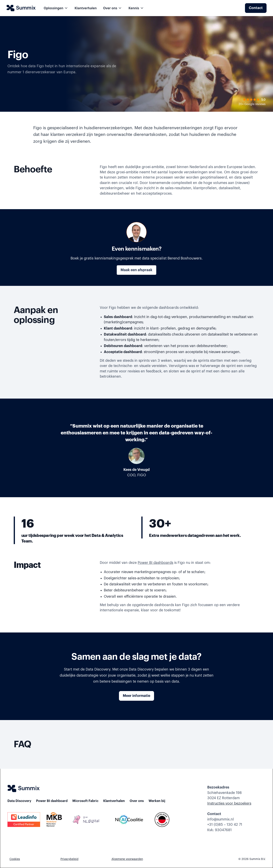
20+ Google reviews (252, 104)
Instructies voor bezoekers (229, 803)
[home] (21, 8)
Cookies (15, 859)
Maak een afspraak (136, 270)
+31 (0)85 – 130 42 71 (225, 825)
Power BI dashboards (155, 563)
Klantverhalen (86, 8)
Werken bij (157, 801)
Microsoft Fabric (85, 801)
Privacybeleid (69, 859)
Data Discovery (19, 801)
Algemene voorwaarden (127, 859)
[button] (56, 8)
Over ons (137, 801)
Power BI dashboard (52, 801)
